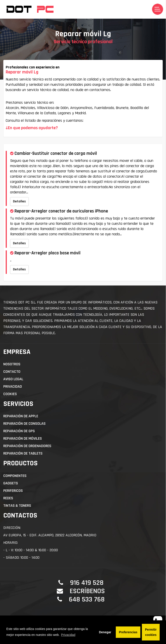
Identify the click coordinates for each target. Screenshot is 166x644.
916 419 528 (87, 583)
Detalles (19, 201)
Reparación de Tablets (23, 453)
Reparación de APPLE (21, 416)
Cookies (10, 394)
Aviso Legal (13, 379)
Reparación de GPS (19, 431)
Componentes (15, 476)
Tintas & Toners (17, 506)
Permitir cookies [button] (151, 632)
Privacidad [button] (68, 635)
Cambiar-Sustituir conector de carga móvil (56, 153)
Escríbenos (87, 591)
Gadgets (11, 483)
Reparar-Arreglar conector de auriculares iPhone (61, 211)
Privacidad (13, 386)
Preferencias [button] (128, 632)
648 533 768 (87, 599)
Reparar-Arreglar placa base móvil (47, 253)
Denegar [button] (105, 632)
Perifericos (13, 491)
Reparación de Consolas (24, 424)
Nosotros (12, 364)
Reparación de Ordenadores (27, 446)
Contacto (12, 372)
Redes (8, 498)
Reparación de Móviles (23, 438)
